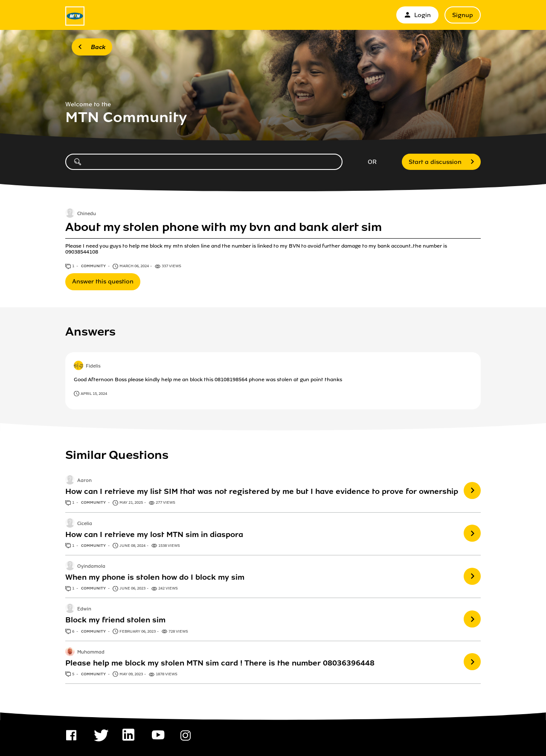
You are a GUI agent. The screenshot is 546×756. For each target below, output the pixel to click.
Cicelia (85, 524)
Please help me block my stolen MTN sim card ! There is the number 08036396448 (220, 663)
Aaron (84, 481)
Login (417, 15)
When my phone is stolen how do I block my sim (155, 577)
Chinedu (87, 214)
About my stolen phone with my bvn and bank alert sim (224, 227)
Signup (463, 15)
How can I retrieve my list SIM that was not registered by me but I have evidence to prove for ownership (262, 491)
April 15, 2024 (94, 394)
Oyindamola (91, 566)
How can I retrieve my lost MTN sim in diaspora (154, 534)
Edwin (84, 610)
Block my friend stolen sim (115, 620)
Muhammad (91, 652)
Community (94, 266)
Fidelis (93, 366)
